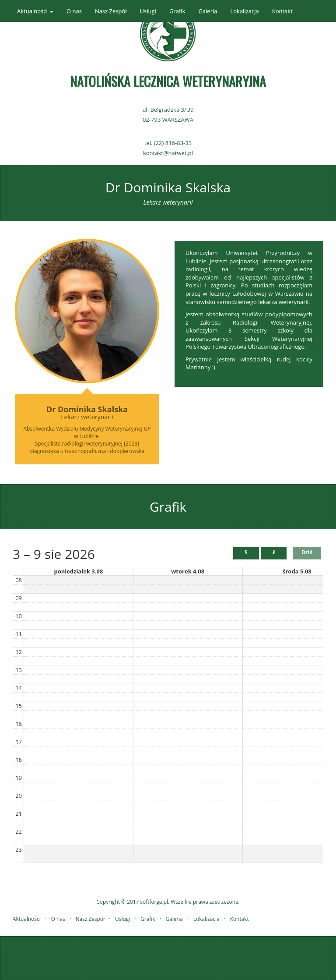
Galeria (208, 11)
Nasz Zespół (111, 11)
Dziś (307, 552)
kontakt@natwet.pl (168, 153)
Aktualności (27, 919)
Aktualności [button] (35, 11)
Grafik (177, 11)
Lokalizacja (244, 11)
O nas (74, 11)
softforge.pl (154, 902)
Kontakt (282, 11)
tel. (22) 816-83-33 (168, 143)
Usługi (148, 11)
